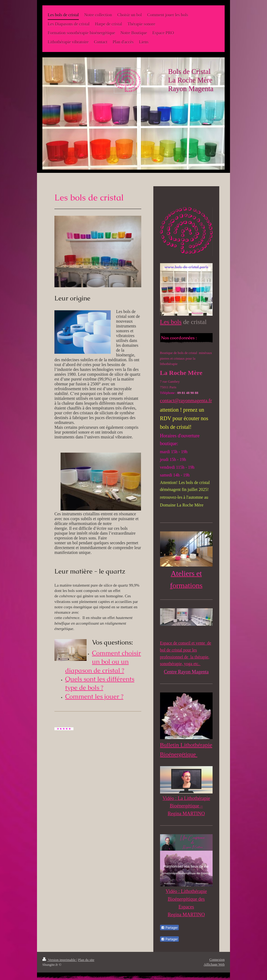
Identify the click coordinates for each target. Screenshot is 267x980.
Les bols (171, 322)
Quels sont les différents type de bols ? (100, 683)
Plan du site (86, 960)
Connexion (217, 959)
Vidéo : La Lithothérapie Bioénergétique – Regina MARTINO (186, 806)
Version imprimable (59, 960)
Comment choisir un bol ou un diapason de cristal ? (103, 662)
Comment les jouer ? (94, 696)
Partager (169, 928)
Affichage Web (214, 964)
